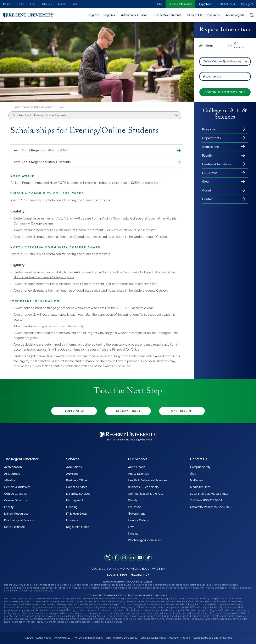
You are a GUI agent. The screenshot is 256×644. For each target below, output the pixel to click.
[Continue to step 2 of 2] (225, 92)
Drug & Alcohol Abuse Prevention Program (165, 638)
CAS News (210, 173)
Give (160, 4)
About (207, 190)
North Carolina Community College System (44, 277)
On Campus (239, 45)
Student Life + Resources (204, 15)
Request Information (180, 4)
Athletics (47, 4)
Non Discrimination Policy (88, 638)
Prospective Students (167, 15)
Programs (209, 129)
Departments (211, 138)
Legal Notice (44, 638)
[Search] (252, 15)
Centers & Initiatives (217, 164)
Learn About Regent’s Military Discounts (41, 162)
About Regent (235, 15)
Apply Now (205, 4)
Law (33, 4)
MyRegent (247, 4)
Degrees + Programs (102, 15)
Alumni (62, 4)
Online (20, 4)
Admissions (210, 147)
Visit (75, 4)
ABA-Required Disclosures (122, 638)
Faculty (207, 156)
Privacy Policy (62, 638)
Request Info (128, 411)
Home (7, 4)
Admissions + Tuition (134, 15)
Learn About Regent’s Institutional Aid (40, 150)
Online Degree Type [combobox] (222, 61)
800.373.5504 (226, 4)
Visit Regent (182, 411)
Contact (208, 199)
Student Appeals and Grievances (213, 638)
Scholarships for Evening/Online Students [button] (39, 115)
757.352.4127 (140, 575)
